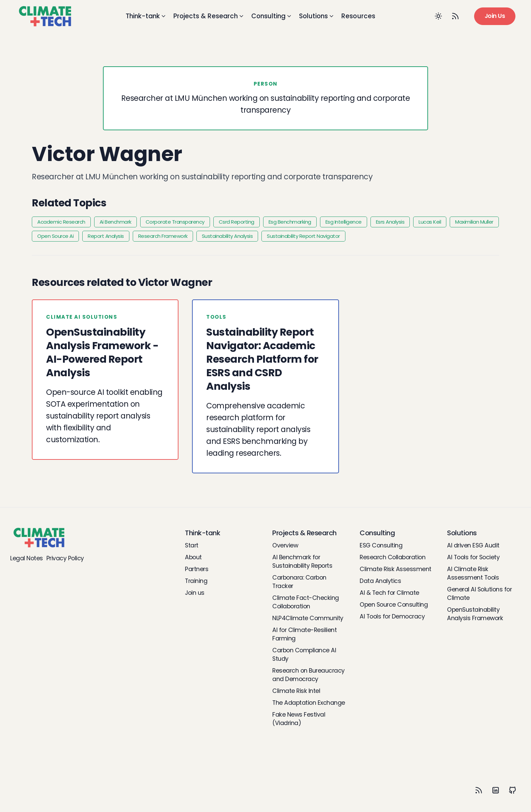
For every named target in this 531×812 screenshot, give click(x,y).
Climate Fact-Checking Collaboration (306, 602)
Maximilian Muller (474, 222)
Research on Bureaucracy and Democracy (309, 675)
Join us (195, 593)
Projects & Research (209, 16)
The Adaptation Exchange (309, 703)
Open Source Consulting (394, 605)
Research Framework (163, 236)
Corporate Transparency (175, 222)
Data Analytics (380, 581)
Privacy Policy (65, 558)
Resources (358, 16)
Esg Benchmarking (290, 222)
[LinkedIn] (495, 790)
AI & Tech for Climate (389, 593)
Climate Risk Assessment (396, 569)
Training (196, 581)
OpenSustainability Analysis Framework (475, 614)
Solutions (317, 16)
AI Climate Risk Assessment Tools (473, 573)
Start (192, 545)
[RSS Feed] (455, 16)
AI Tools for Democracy (392, 616)
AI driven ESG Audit (473, 545)
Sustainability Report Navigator (303, 236)
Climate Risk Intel (296, 691)
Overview (285, 545)
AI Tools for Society (473, 557)
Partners (197, 569)
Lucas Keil (430, 222)
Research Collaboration (392, 557)
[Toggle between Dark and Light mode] (439, 16)
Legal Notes (27, 558)
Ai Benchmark (115, 222)
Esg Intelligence (344, 222)
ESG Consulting (381, 545)
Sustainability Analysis (227, 236)
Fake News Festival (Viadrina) (299, 719)
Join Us (495, 16)
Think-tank (146, 16)
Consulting (272, 16)
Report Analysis (106, 236)
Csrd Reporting (237, 222)
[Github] (512, 790)
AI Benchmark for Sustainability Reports (302, 561)
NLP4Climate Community (308, 618)
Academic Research (61, 222)
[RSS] (479, 790)
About (193, 557)
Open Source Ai (55, 236)
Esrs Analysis (390, 222)
